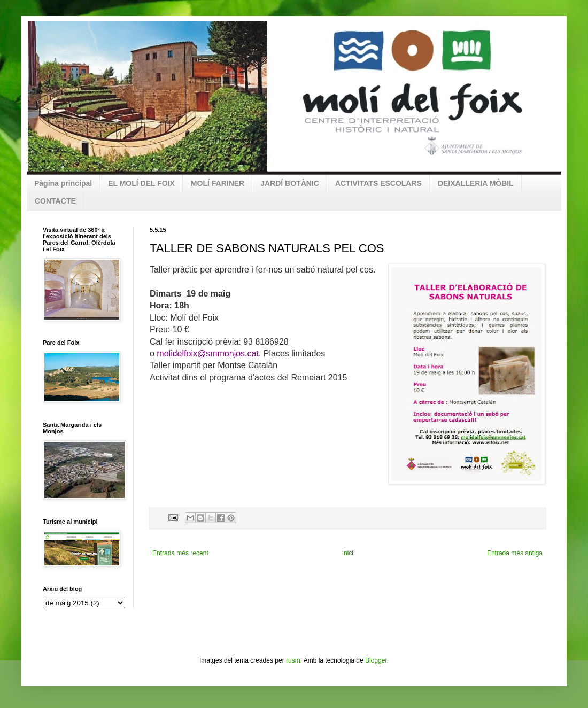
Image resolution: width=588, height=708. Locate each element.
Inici (348, 553)
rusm (293, 660)
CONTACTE (55, 201)
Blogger (376, 660)
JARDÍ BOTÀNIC (290, 183)
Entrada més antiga (515, 553)
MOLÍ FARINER (218, 183)
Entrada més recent (180, 553)
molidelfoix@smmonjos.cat (208, 353)
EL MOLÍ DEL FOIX (141, 183)
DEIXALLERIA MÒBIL (476, 183)
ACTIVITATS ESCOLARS (378, 183)
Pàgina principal (63, 183)
